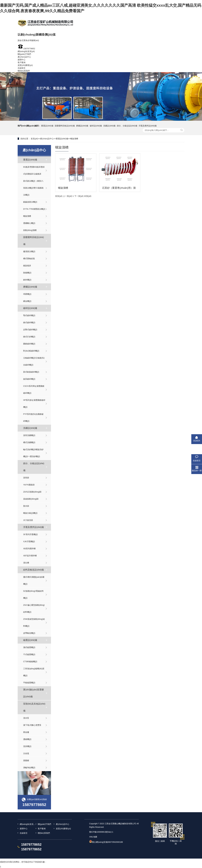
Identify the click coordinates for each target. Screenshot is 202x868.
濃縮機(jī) (27, 739)
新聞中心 (22, 60)
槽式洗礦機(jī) (29, 442)
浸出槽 (26, 563)
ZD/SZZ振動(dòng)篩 (32, 492)
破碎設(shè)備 (96, 126)
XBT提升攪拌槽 (30, 556)
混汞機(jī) (27, 746)
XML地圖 (93, 837)
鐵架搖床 (27, 266)
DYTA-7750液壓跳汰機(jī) (34, 209)
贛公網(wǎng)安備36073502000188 (107, 842)
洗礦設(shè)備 (109, 126)
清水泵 (26, 718)
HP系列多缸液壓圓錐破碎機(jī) (34, 404)
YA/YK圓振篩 (29, 485)
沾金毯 (26, 753)
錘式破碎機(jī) (29, 322)
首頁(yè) (34, 139)
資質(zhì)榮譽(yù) (25, 65)
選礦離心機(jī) (29, 223)
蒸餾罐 (26, 760)
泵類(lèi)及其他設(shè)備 (34, 707)
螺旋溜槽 (74, 139)
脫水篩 (26, 506)
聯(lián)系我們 (24, 71)
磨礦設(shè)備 (82, 126)
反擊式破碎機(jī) (30, 330)
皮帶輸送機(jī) (29, 633)
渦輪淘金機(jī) (29, 768)
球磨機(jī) (27, 294)
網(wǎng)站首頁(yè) (26, 51)
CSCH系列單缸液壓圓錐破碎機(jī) (34, 390)
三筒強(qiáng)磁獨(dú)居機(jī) (34, 672)
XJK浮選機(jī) (29, 541)
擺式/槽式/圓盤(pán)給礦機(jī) (34, 580)
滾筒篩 (26, 478)
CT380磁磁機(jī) (30, 662)
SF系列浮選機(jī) (30, 534)
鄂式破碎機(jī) (29, 315)
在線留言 (22, 68)
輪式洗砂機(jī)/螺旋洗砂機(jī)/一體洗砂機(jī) (33, 453)
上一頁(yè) (68, 196)
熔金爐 (26, 732)
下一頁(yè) (79, 196)
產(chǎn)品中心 (24, 57)
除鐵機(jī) (27, 273)
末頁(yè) (88, 196)
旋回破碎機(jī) (29, 379)
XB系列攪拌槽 (29, 549)
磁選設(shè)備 (30, 640)
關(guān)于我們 (24, 54)
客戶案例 (22, 62)
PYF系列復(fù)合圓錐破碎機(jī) (33, 418)
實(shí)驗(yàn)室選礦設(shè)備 (33, 693)
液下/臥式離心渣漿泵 (32, 725)
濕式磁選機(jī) (29, 647)
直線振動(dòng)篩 (31, 499)
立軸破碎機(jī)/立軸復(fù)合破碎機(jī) (34, 361)
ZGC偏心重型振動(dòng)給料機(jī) (34, 609)
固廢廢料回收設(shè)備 (65, 126)
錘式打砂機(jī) (29, 337)
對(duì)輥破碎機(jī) (31, 351)
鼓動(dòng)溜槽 (30, 230)
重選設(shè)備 (47, 126)
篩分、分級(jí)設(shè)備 (34, 467)
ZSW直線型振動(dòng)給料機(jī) (34, 623)
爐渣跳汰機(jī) (29, 251)
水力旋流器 (28, 520)
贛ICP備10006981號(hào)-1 (101, 832)
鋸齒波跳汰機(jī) (30, 202)
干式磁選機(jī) (29, 654)
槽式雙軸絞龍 (29, 259)
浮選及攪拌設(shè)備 (148, 126)
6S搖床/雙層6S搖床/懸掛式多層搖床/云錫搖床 (34, 170)
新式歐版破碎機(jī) (31, 372)
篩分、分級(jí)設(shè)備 (127, 126)
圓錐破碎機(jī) (29, 344)
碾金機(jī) (27, 301)
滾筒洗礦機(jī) (29, 435)
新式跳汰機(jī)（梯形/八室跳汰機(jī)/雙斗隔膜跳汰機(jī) (33, 188)
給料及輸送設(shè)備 (33, 570)
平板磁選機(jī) (29, 683)
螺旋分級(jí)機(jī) (30, 513)
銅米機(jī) (27, 280)
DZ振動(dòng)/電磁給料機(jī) (33, 594)
